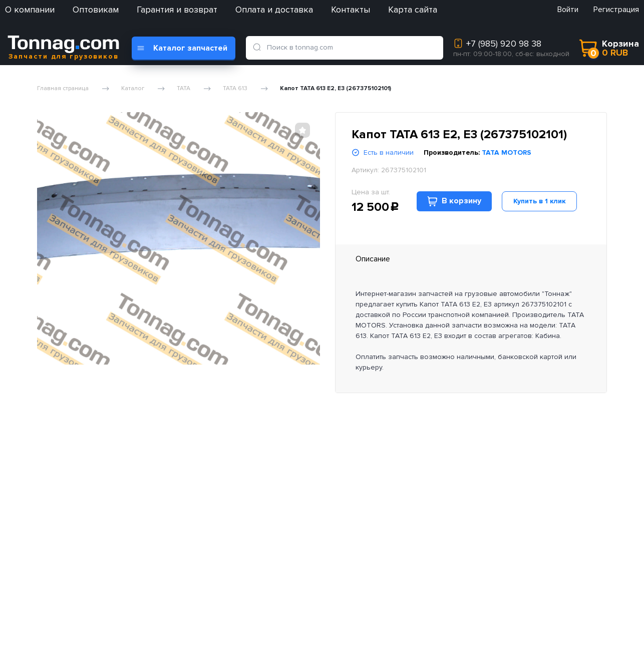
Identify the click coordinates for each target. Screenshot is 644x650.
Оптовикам (96, 10)
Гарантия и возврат (177, 10)
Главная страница (63, 89)
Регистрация (616, 10)
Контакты (351, 10)
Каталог (133, 89)
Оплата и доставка (274, 10)
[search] (259, 48)
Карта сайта (413, 10)
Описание (373, 259)
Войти (568, 10)
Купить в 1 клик (540, 201)
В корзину (454, 201)
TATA (184, 89)
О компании (30, 10)
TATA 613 (235, 89)
